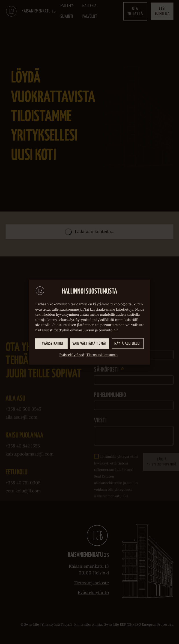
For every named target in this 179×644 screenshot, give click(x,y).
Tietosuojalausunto (102, 355)
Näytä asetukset (128, 343)
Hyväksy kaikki (51, 343)
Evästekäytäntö (72, 355)
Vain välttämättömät (90, 343)
